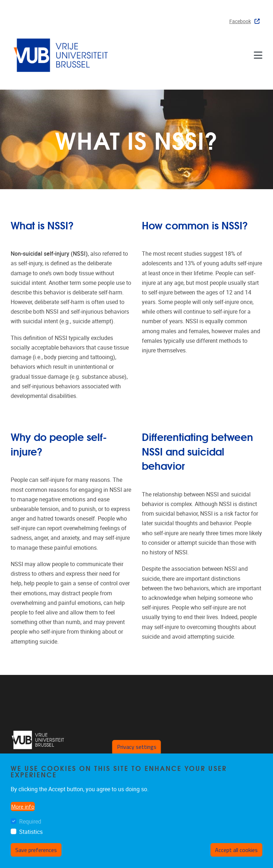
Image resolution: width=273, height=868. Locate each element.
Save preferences (36, 850)
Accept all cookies (236, 850)
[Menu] (258, 55)
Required (30, 822)
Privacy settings (137, 747)
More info (23, 806)
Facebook (244, 22)
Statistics (31, 832)
